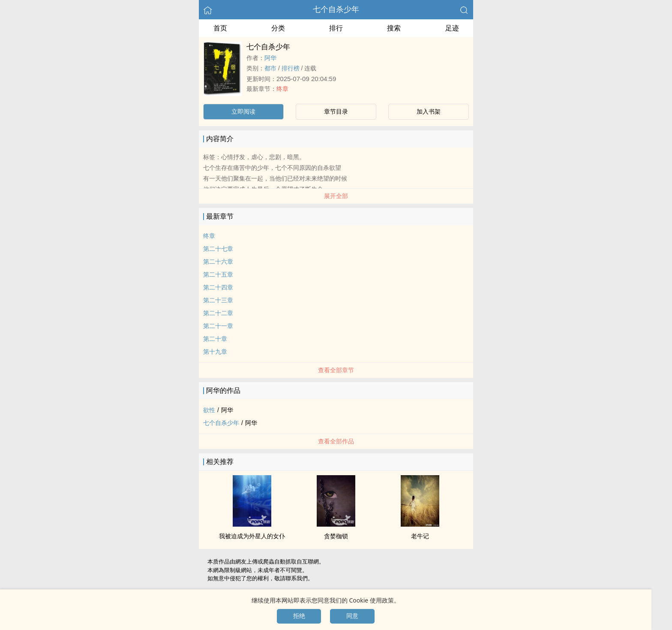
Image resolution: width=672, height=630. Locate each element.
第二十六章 (218, 262)
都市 (270, 68)
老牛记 (420, 536)
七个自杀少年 (336, 9)
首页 (220, 28)
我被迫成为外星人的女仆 (252, 536)
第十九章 (215, 352)
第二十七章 (218, 249)
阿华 (270, 58)
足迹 (452, 28)
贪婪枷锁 (336, 536)
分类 (278, 28)
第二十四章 (218, 287)
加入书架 (429, 112)
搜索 (394, 28)
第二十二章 (218, 313)
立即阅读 (243, 112)
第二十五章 (218, 274)
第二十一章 (218, 326)
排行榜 (291, 68)
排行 (336, 28)
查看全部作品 (336, 441)
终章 (282, 89)
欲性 (209, 410)
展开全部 (336, 196)
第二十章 (215, 339)
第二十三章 (218, 300)
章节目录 (336, 112)
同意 (352, 616)
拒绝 (299, 616)
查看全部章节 (336, 370)
